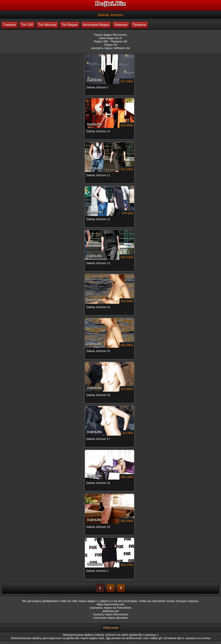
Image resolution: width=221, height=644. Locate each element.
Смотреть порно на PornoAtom (110, 608)
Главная (10, 25)
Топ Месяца (47, 25)
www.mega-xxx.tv (110, 38)
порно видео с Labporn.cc (96, 601)
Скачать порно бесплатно (110, 614)
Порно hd (110, 45)
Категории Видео (96, 25)
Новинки (121, 25)
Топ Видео (70, 25)
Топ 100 (27, 25)
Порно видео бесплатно (110, 35)
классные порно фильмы (110, 618)
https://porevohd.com (110, 604)
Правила (139, 25)
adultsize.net (110, 611)
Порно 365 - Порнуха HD (110, 41)
